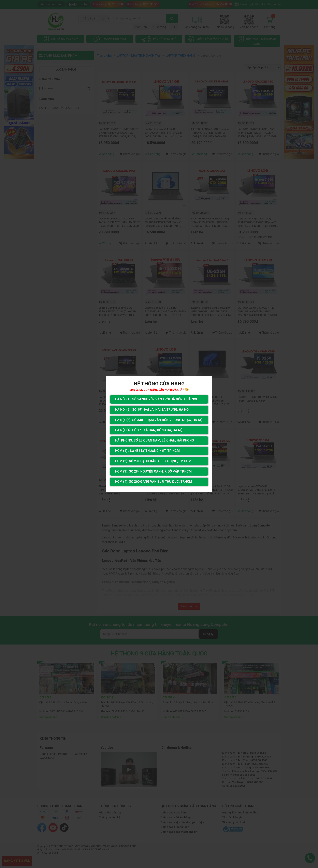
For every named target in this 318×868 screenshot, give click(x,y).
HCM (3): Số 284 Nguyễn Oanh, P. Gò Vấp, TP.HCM (153, 471)
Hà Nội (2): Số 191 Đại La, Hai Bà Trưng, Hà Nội (152, 410)
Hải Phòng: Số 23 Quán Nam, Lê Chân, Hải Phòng (154, 440)
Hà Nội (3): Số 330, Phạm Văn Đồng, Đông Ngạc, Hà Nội (159, 420)
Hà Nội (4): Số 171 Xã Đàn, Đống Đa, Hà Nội (149, 430)
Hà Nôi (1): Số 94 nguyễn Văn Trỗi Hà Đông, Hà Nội (156, 399)
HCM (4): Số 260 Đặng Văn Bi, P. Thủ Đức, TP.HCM (154, 482)
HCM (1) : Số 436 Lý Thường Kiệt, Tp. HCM (147, 451)
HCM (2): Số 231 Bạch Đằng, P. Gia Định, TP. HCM (153, 461)
